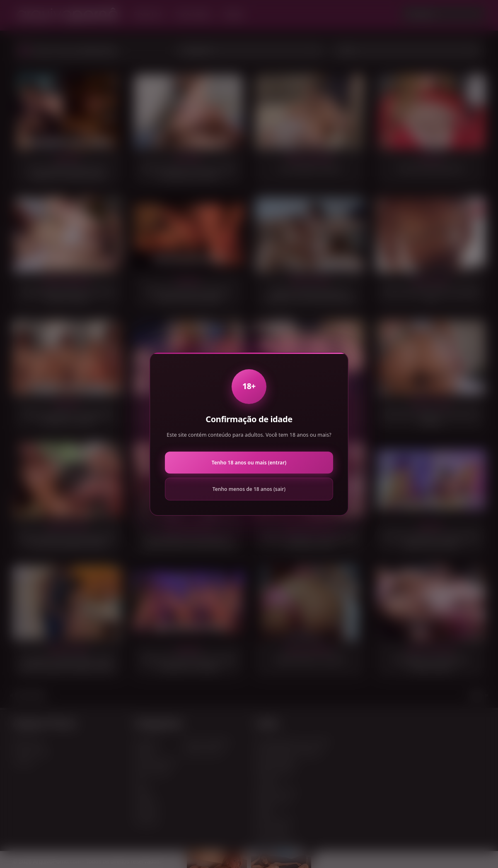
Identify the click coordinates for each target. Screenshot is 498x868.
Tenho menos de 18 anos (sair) (249, 489)
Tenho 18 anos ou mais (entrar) (249, 463)
